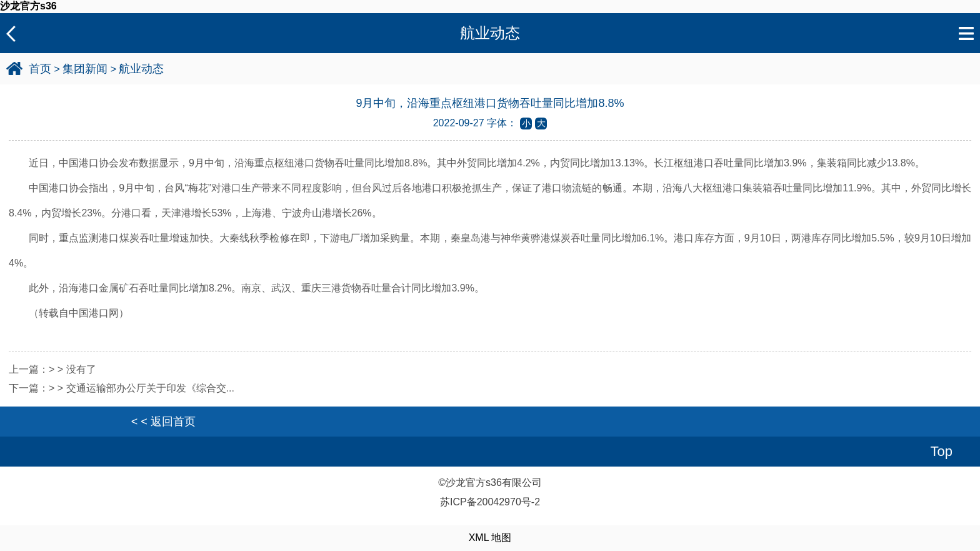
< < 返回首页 (163, 422)
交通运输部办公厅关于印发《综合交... (150, 388)
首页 (40, 69)
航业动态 (141, 69)
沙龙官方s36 (28, 6)
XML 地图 (490, 538)
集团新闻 (85, 69)
